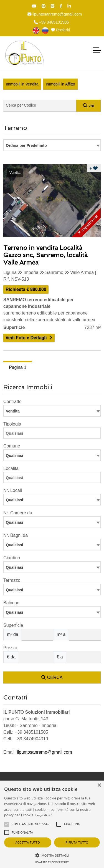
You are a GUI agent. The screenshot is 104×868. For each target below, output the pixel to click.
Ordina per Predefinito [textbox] (26, 145)
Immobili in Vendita (22, 84)
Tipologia (12, 424)
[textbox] (52, 455)
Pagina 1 (18, 367)
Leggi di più (44, 815)
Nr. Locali (13, 490)
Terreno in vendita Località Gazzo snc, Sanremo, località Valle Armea (45, 255)
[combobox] (52, 145)
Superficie (13, 625)
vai (89, 106)
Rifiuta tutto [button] (77, 842)
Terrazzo (12, 580)
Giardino (12, 558)
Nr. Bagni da (16, 535)
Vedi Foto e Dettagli (26, 338)
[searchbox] (53, 434)
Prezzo (10, 648)
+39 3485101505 (51, 22)
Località (11, 468)
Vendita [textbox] (13, 411)
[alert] (52, 824)
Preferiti (60, 30)
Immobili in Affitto (60, 84)
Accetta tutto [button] (28, 842)
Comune (12, 446)
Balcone (11, 603)
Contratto (12, 402)
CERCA (52, 677)
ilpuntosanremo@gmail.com (55, 14)
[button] (52, 855)
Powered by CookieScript (52, 862)
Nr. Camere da (18, 513)
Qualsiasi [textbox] (14, 500)
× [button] (99, 785)
